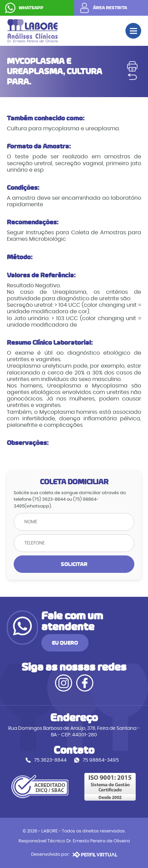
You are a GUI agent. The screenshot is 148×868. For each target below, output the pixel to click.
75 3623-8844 (50, 760)
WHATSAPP (31, 8)
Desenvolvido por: (74, 855)
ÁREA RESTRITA (110, 8)
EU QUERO (65, 643)
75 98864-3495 (101, 760)
